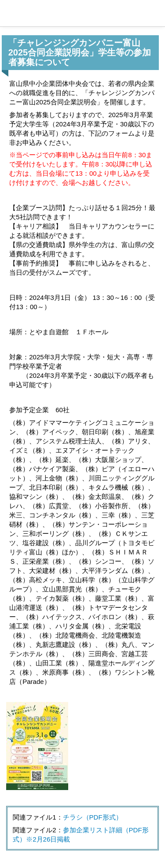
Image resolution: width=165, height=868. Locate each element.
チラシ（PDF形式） (93, 817)
